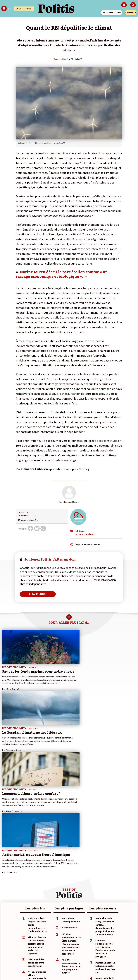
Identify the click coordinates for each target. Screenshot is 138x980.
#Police (95, 877)
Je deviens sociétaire (55, 877)
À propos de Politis (55, 886)
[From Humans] (67, 971)
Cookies (123, 961)
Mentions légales (28, 961)
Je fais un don (52, 874)
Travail (26, 877)
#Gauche (95, 880)
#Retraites (96, 883)
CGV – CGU (69, 961)
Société (5, 883)
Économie (27, 880)
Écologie (5, 880)
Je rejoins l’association (56, 883)
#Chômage (96, 886)
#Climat (95, 874)
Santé (26, 886)
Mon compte (52, 888)
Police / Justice (30, 888)
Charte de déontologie (50, 961)
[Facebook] (34, 971)
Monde (26, 874)
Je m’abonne (52, 880)
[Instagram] (59, 971)
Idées (4, 886)
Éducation (27, 883)
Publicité (111, 961)
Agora (4, 874)
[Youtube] (51, 971)
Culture (5, 888)
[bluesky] (42, 971)
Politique (5, 877)
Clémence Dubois (61, 59)
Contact (13, 961)
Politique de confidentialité (91, 961)
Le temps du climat (85, 534)
